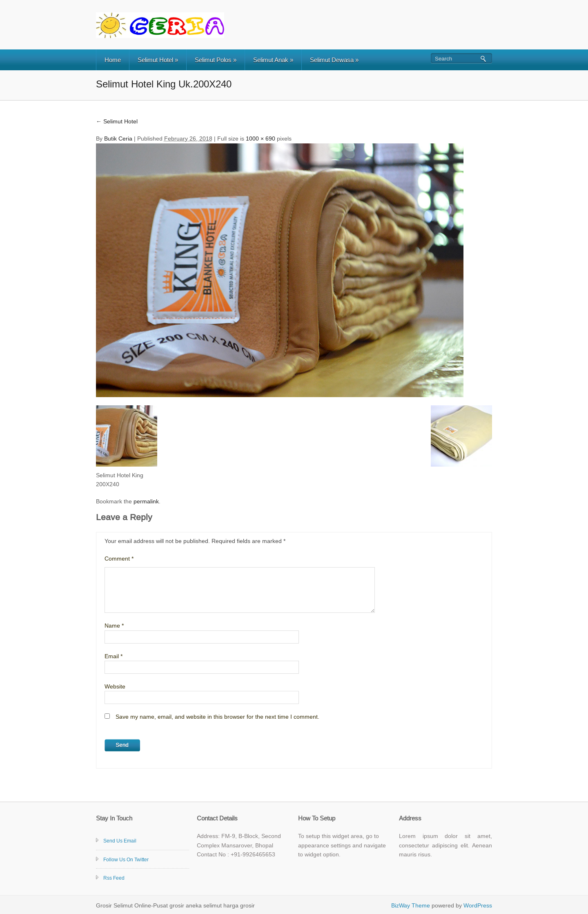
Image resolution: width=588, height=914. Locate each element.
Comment (119, 559)
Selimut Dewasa (334, 60)
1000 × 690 (261, 139)
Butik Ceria (118, 139)
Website (115, 686)
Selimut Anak (273, 60)
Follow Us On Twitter (126, 860)
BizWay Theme (411, 905)
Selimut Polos (216, 60)
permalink (146, 501)
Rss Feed (114, 878)
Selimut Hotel (158, 60)
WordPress (478, 905)
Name (114, 626)
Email (114, 656)
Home (113, 60)
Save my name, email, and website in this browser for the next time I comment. (217, 717)
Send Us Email (120, 841)
